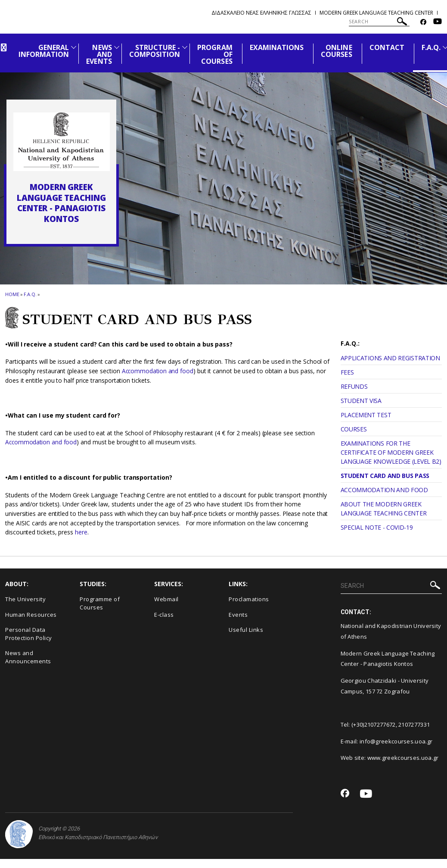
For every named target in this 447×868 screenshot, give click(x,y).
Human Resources (31, 615)
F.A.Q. (431, 47)
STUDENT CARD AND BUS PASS (385, 476)
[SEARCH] (379, 22)
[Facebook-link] (423, 22)
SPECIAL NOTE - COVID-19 (377, 527)
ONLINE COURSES (336, 51)
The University (25, 599)
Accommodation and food (158, 371)
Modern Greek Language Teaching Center (376, 13)
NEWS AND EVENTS (99, 54)
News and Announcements (28, 657)
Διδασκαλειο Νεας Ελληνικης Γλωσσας (261, 13)
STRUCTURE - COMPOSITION (155, 51)
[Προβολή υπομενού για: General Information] (74, 47)
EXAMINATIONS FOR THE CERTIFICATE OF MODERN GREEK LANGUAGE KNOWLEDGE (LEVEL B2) (391, 452)
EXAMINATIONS (277, 47)
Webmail (166, 599)
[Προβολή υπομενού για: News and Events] (117, 47)
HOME (12, 294)
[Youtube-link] (438, 22)
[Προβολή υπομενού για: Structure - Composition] (185, 47)
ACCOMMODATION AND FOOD (384, 490)
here (81, 532)
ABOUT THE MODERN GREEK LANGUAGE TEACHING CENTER (384, 509)
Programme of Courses (100, 603)
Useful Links (246, 630)
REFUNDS (354, 386)
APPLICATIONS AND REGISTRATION (390, 358)
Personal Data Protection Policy (29, 634)
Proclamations (249, 599)
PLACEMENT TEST (366, 415)
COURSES (354, 429)
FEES (347, 372)
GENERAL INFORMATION (44, 51)
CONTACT (387, 47)
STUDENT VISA (361, 401)
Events (238, 615)
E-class (164, 615)
